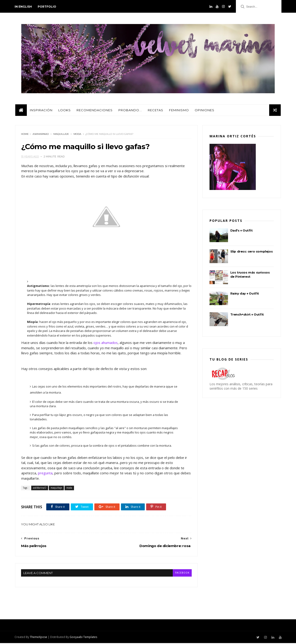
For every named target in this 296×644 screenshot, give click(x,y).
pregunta (45, 474)
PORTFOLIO (47, 7)
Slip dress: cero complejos (252, 252)
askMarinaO (41, 135)
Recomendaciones (94, 111)
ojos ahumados (105, 343)
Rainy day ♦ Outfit (245, 294)
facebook (179, 573)
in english (24, 7)
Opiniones (204, 111)
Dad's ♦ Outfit (242, 231)
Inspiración (41, 111)
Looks (64, 111)
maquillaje (61, 135)
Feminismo (179, 111)
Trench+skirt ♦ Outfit (247, 315)
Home (25, 135)
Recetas (155, 111)
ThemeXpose (39, 638)
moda (77, 135)
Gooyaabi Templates (84, 638)
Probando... (130, 111)
